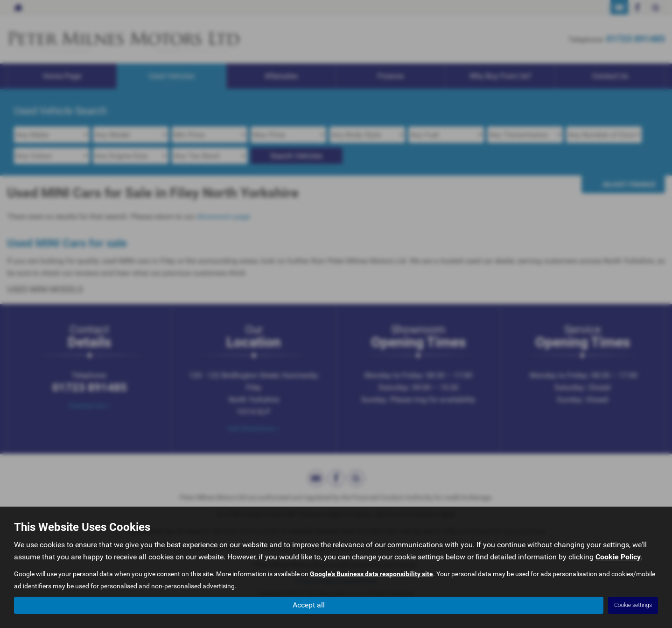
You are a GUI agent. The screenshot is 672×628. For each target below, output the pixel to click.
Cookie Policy (618, 557)
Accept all (309, 605)
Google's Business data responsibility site (371, 574)
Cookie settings (633, 605)
